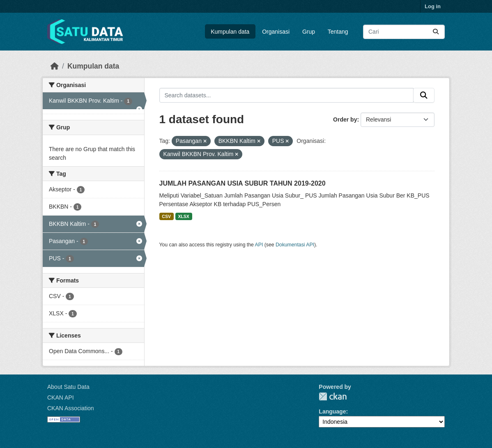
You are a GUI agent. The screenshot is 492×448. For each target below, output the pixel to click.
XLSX (183, 216)
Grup (309, 32)
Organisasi (276, 32)
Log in (433, 6)
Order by (345, 119)
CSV (166, 216)
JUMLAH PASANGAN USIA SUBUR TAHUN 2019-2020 (243, 183)
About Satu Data (68, 387)
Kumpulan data (230, 32)
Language (332, 411)
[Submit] (436, 32)
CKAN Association (71, 408)
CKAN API (61, 397)
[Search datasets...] (404, 32)
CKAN (333, 396)
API (259, 245)
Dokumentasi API (295, 245)
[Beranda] (55, 66)
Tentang (338, 32)
